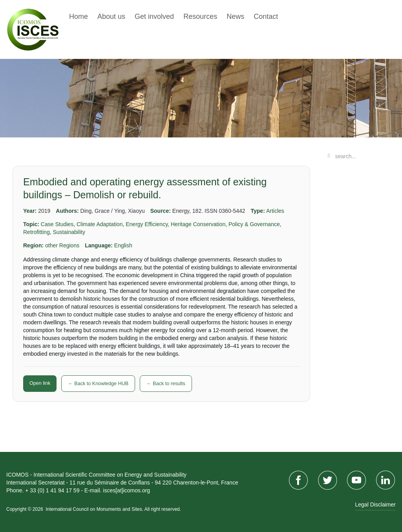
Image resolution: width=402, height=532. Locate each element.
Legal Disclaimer (376, 505)
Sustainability (69, 232)
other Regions (62, 245)
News (235, 16)
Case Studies (57, 224)
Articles (275, 211)
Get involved (154, 16)
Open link (40, 383)
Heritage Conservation (198, 224)
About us (111, 16)
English (123, 245)
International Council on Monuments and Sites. (95, 509)
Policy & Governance (254, 224)
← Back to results (166, 384)
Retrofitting (37, 232)
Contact (266, 16)
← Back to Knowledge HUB (98, 384)
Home (79, 16)
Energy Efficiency (147, 224)
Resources (200, 16)
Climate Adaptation (100, 224)
